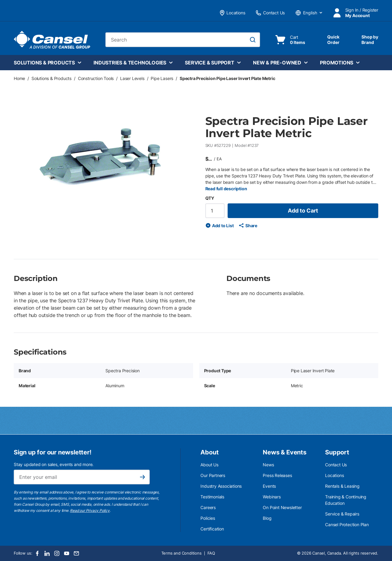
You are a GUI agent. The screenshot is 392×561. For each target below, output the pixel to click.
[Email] (76, 553)
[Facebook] (37, 553)
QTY (210, 198)
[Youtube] (67, 553)
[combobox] (183, 40)
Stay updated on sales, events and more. (54, 464)
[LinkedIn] (47, 553)
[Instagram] (57, 553)
